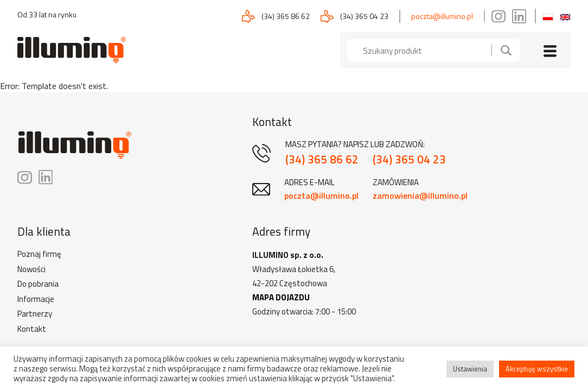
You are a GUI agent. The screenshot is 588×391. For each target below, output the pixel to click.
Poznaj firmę (39, 254)
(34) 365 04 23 (364, 16)
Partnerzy (35, 314)
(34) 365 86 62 (286, 16)
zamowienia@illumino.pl (420, 195)
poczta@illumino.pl (442, 16)
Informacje (36, 299)
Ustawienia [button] (470, 369)
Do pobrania (38, 284)
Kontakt (32, 329)
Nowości (31, 269)
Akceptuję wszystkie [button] (537, 369)
